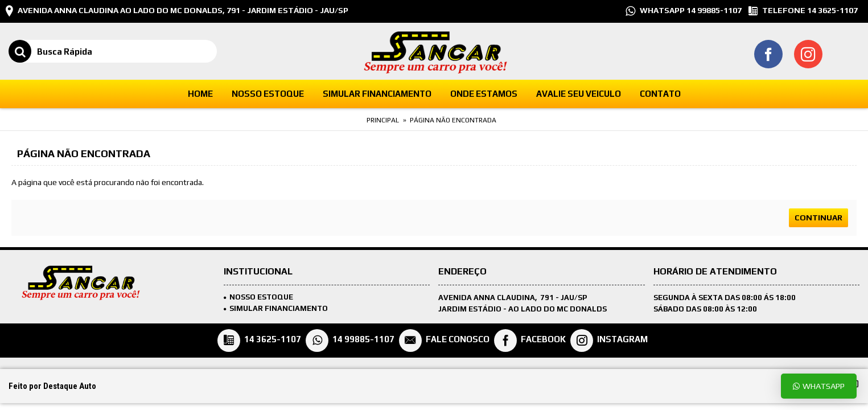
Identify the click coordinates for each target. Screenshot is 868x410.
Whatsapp (819, 386)
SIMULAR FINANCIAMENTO (276, 308)
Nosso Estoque (258, 297)
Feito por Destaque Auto (52, 386)
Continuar (818, 218)
